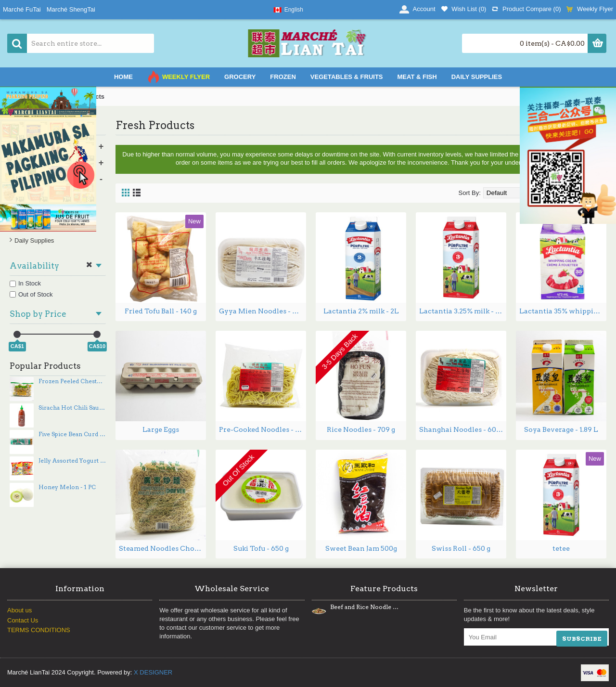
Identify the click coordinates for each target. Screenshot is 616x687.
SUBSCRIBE (582, 639)
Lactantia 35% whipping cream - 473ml (563, 311)
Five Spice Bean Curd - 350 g (72, 434)
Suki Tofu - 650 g (261, 548)
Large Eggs (161, 429)
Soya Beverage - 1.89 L (561, 429)
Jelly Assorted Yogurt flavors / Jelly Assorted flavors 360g (72, 461)
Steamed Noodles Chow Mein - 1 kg (162, 548)
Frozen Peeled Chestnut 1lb (72, 381)
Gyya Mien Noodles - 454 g (263, 311)
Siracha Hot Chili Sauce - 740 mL (72, 408)
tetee (561, 548)
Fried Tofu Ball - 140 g (161, 311)
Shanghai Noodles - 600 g (462, 429)
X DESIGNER (153, 672)
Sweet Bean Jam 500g (361, 548)
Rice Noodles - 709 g (361, 429)
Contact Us (23, 620)
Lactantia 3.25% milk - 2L (462, 311)
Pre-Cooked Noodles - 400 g (263, 429)
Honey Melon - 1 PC (67, 487)
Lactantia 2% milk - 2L (361, 311)
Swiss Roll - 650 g (461, 548)
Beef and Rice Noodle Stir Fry (364, 607)
